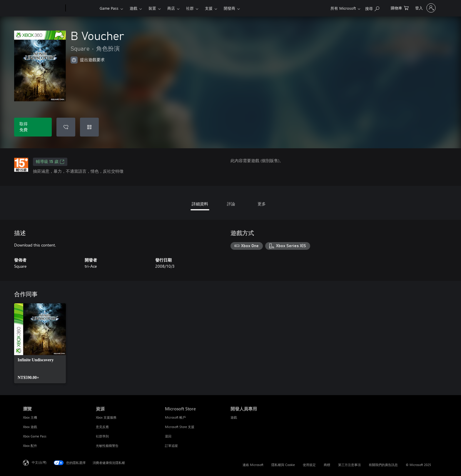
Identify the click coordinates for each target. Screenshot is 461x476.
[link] (40, 343)
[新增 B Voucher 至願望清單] (66, 127)
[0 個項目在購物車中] (400, 8)
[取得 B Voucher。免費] (33, 127)
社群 (190, 8)
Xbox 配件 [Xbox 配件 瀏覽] (30, 446)
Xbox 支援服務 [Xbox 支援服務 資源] (106, 417)
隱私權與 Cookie (283, 465)
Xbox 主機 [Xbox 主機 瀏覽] (30, 417)
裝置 (152, 8)
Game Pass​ (109, 8)
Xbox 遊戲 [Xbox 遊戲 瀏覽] (30, 427)
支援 (209, 8)
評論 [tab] (231, 204)
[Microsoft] (43, 8)
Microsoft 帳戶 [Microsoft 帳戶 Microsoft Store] (175, 417)
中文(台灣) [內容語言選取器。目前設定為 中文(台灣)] (39, 462)
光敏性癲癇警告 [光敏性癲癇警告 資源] (107, 446)
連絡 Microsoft (253, 465)
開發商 (229, 8)
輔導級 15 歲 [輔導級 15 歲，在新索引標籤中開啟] (50, 162)
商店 (171, 8)
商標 (327, 465)
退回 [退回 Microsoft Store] (168, 436)
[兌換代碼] (89, 127)
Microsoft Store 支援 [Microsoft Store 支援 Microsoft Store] (180, 427)
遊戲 (133, 8)
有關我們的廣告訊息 (383, 465)
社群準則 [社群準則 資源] (102, 436)
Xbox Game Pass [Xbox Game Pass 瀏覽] (35, 436)
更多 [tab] (262, 204)
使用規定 (309, 465)
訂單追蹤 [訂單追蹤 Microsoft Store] (171, 446)
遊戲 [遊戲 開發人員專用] (234, 417)
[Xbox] (82, 8)
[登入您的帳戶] (425, 8)
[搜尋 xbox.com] (372, 8)
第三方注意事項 (349, 465)
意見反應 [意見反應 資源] (102, 427)
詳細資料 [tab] (200, 204)
